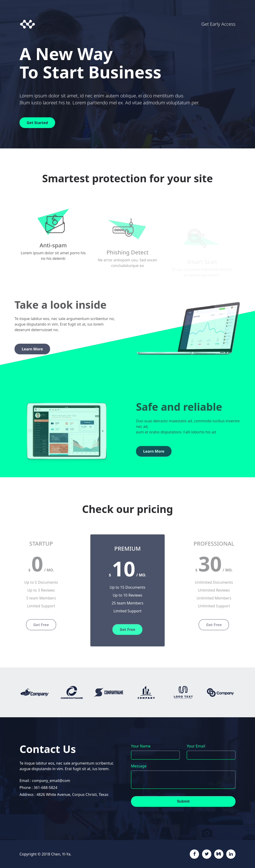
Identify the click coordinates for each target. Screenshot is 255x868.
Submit (183, 801)
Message (139, 766)
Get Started (37, 123)
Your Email (196, 746)
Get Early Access (218, 24)
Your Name (141, 746)
